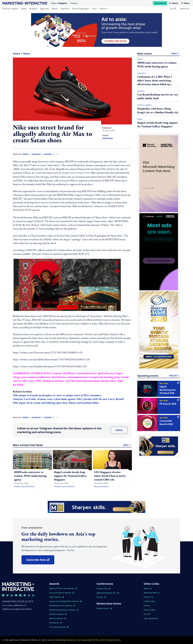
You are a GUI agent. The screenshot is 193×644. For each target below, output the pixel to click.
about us (148, 588)
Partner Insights (144, 105)
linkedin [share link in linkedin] (48, 154)
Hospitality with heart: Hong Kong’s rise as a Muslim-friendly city (158, 110)
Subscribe (161, 4)
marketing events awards (62, 606)
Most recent (159, 54)
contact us (149, 597)
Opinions (141, 73)
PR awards (55, 623)
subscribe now (40, 561)
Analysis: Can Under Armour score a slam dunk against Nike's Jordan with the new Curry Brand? (68, 399)
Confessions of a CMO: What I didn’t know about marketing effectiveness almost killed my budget (154, 80)
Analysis (141, 91)
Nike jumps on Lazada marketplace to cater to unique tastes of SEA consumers (57, 395)
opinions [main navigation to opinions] (65, 9)
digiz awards (56, 597)
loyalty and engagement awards (65, 601)
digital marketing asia (108, 593)
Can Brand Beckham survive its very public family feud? (158, 96)
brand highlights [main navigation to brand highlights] (81, 9)
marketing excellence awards (64, 610)
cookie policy (149, 601)
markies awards (58, 614)
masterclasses (104, 608)
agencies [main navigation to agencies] (45, 9)
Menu (185, 3)
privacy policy (150, 610)
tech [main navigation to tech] (94, 9)
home (16, 54)
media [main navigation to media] (55, 9)
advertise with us (152, 593)
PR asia (101, 597)
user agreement (151, 618)
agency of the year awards (63, 588)
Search (173, 3)
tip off (173, 9)
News (27, 54)
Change (74, 3)
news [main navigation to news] (24, 9)
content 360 (103, 589)
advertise (184, 9)
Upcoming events (159, 376)
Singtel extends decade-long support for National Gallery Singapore (158, 124)
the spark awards (59, 627)
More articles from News (72, 445)
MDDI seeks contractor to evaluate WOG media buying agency (157, 65)
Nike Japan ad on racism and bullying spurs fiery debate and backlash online (56, 403)
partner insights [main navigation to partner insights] (10, 9)
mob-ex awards (58, 618)
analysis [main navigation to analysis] (33, 9)
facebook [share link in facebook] (36, 154)
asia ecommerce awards (62, 593)
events (104, 9)
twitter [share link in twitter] (25, 154)
